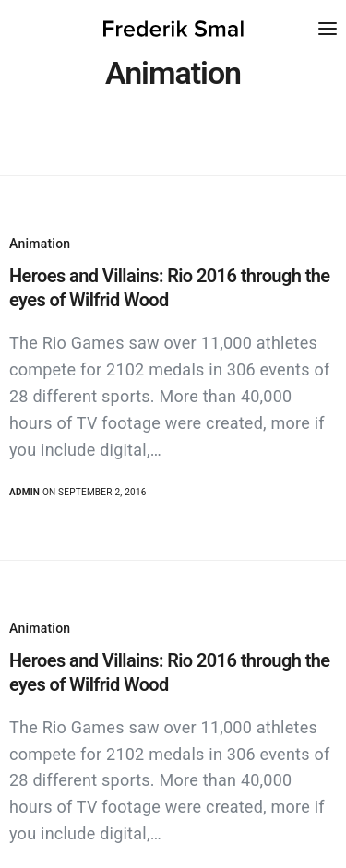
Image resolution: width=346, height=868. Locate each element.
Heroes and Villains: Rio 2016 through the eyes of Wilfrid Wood (170, 288)
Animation (40, 244)
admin (24, 492)
